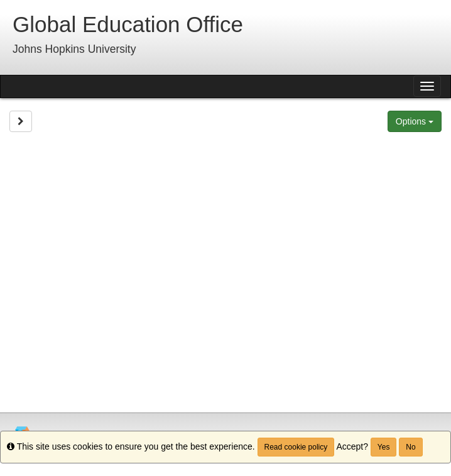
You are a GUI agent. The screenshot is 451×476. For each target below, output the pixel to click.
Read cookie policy (296, 447)
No (410, 447)
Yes (384, 447)
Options (415, 121)
